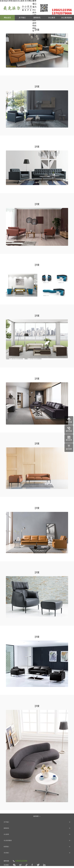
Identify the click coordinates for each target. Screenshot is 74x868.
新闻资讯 (37, 18)
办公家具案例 (66, 18)
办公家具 (52, 18)
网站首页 (7, 18)
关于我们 (22, 18)
